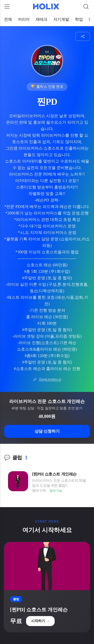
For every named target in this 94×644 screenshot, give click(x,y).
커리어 (24, 19)
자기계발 (61, 19)
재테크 (41, 19)
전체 (8, 19)
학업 (79, 19)
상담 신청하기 (47, 431)
